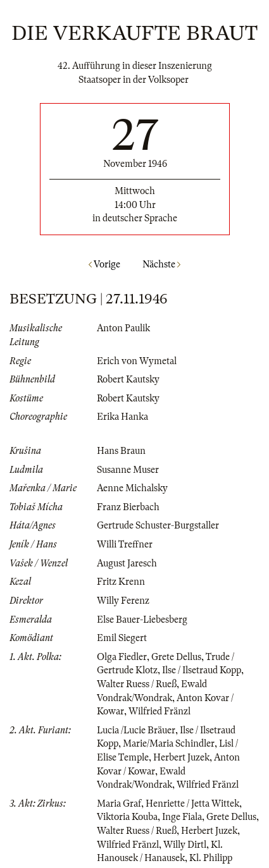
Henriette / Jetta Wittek (192, 804)
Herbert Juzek (181, 757)
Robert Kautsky (128, 379)
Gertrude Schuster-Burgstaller (158, 525)
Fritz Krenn (121, 582)
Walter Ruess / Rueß (137, 684)
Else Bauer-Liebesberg (142, 620)
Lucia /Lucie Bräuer (136, 730)
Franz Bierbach (128, 507)
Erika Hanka (122, 417)
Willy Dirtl (185, 845)
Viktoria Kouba (127, 817)
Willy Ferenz (123, 601)
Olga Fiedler (122, 657)
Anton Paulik (123, 328)
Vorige (104, 264)
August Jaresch (127, 563)
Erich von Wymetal (137, 361)
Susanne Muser (128, 470)
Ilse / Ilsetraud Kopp (202, 670)
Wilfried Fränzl (160, 711)
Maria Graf (119, 804)
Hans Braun (121, 451)
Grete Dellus (176, 657)
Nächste (161, 264)
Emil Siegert (122, 638)
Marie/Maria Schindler (169, 743)
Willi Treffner (125, 544)
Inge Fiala (182, 817)
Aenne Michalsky (132, 488)
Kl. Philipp (211, 858)
